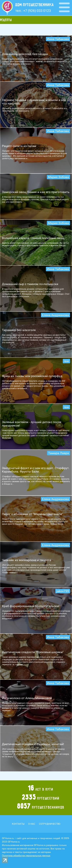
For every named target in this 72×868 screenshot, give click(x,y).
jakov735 (63, 591)
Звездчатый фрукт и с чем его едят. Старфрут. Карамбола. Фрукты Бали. (36, 470)
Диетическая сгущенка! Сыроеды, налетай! (33, 744)
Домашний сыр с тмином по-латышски (30, 284)
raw (66, 361)
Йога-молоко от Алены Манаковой (27, 698)
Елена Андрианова (55, 315)
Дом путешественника (35, 5)
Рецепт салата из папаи (19, 146)
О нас (32, 824)
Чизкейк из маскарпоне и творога (26, 560)
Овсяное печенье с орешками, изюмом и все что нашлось (34, 102)
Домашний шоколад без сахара (25, 54)
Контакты (18, 824)
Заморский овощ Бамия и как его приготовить (36, 192)
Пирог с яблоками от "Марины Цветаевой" (32, 514)
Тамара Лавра (59, 453)
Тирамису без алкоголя (19, 330)
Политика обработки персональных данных (26, 856)
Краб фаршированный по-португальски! (31, 606)
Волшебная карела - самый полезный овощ (33, 238)
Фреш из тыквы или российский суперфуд (32, 376)
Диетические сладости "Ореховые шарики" (33, 652)
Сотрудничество (50, 824)
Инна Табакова (58, 39)
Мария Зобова (58, 177)
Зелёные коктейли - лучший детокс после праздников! (32, 424)
